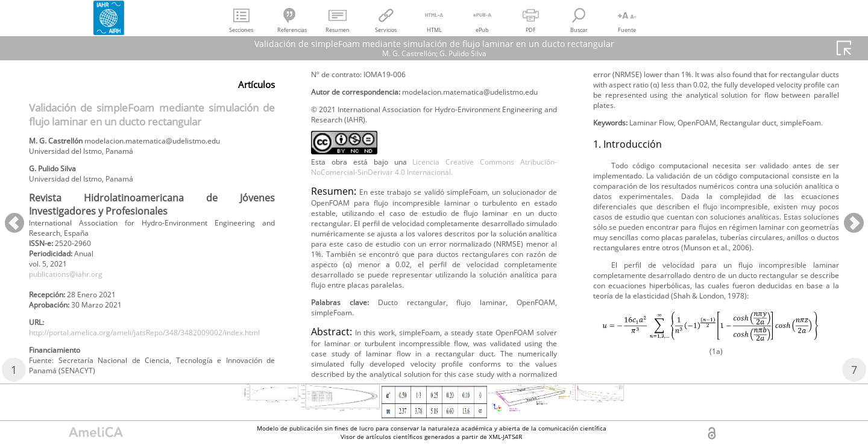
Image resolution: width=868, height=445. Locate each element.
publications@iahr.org (74, 289)
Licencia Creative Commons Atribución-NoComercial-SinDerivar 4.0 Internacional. (434, 221)
